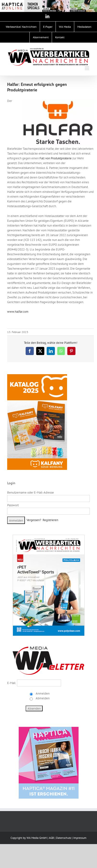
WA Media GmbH (37, 838)
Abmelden (42, 698)
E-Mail (11, 683)
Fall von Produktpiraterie (56, 158)
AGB (51, 838)
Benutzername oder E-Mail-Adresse (31, 492)
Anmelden (42, 693)
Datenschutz (64, 838)
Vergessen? (34, 520)
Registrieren (50, 520)
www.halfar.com (18, 312)
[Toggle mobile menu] (87, 68)
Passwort (13, 505)
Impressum (80, 838)
